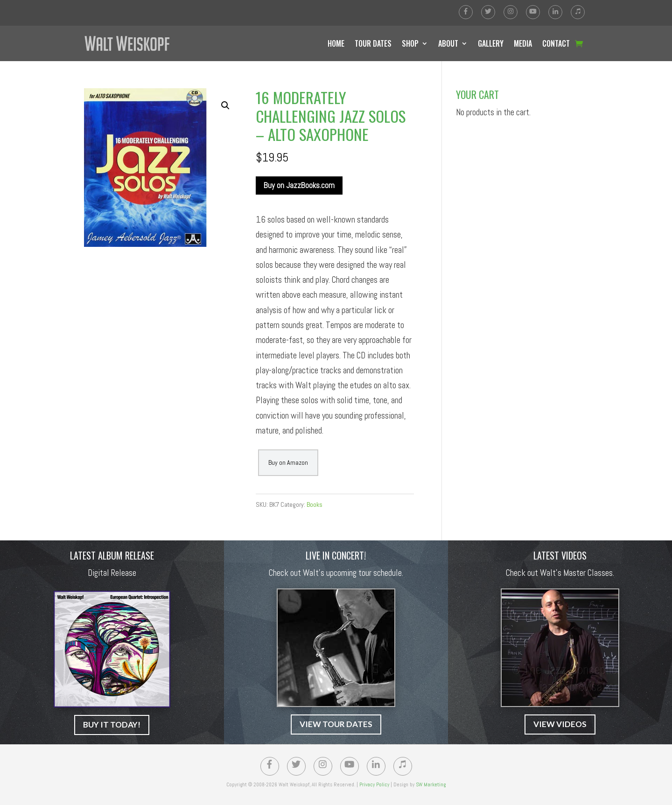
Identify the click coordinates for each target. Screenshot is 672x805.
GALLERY (491, 43)
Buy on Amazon (288, 462)
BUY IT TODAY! (112, 724)
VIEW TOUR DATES (336, 724)
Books (315, 504)
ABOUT (448, 43)
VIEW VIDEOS (560, 724)
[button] (225, 105)
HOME (336, 43)
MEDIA (523, 43)
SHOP (410, 43)
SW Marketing (431, 784)
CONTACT (556, 43)
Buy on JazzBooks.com (299, 185)
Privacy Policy (374, 784)
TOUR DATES (373, 43)
